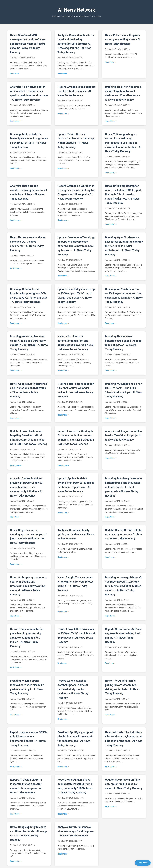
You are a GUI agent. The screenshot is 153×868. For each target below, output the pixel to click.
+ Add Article (143, 863)
